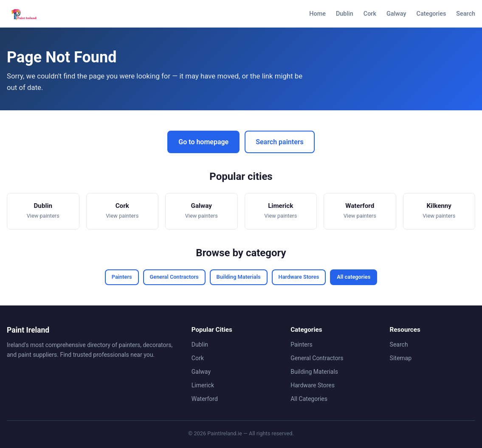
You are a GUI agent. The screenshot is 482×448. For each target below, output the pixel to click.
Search (466, 14)
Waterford (205, 399)
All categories (354, 277)
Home (317, 14)
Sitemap (401, 358)
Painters (122, 277)
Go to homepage (203, 142)
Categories (431, 14)
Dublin (345, 14)
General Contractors (174, 277)
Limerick (203, 385)
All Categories (309, 399)
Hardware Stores (299, 277)
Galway (396, 14)
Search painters (279, 142)
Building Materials (239, 277)
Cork (370, 14)
